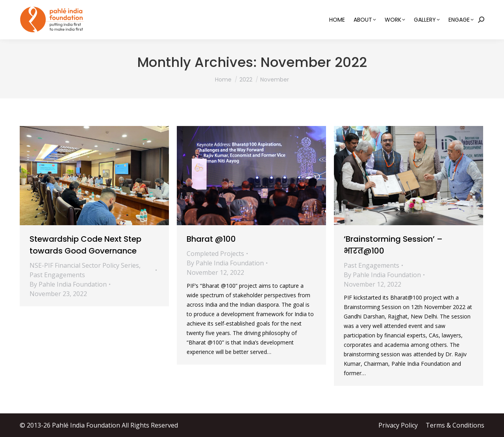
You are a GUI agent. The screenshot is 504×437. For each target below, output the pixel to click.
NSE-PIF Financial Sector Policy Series (84, 265)
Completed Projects (215, 254)
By (68, 284)
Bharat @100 (211, 239)
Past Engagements (57, 275)
